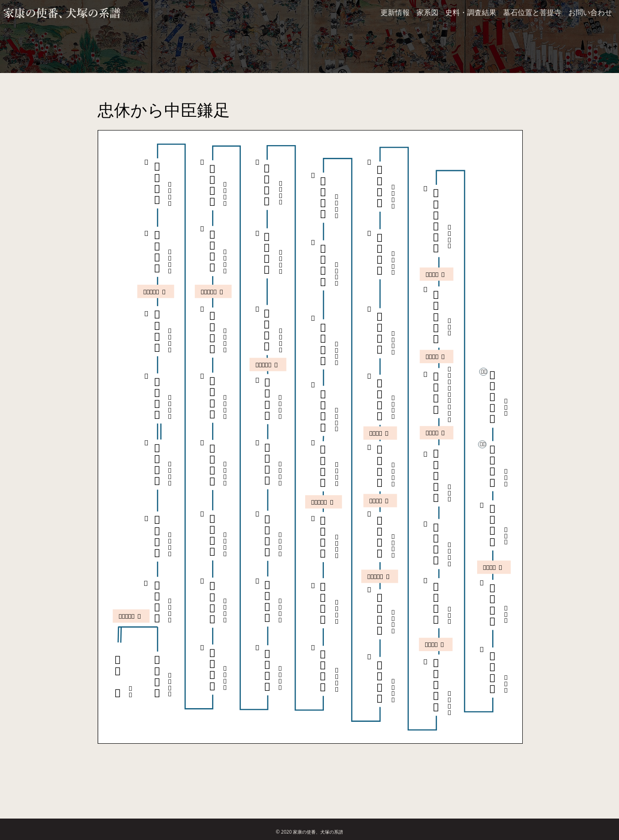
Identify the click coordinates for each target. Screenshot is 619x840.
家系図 (427, 13)
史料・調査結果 (471, 13)
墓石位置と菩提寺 (532, 13)
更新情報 (395, 13)
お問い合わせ (590, 13)
